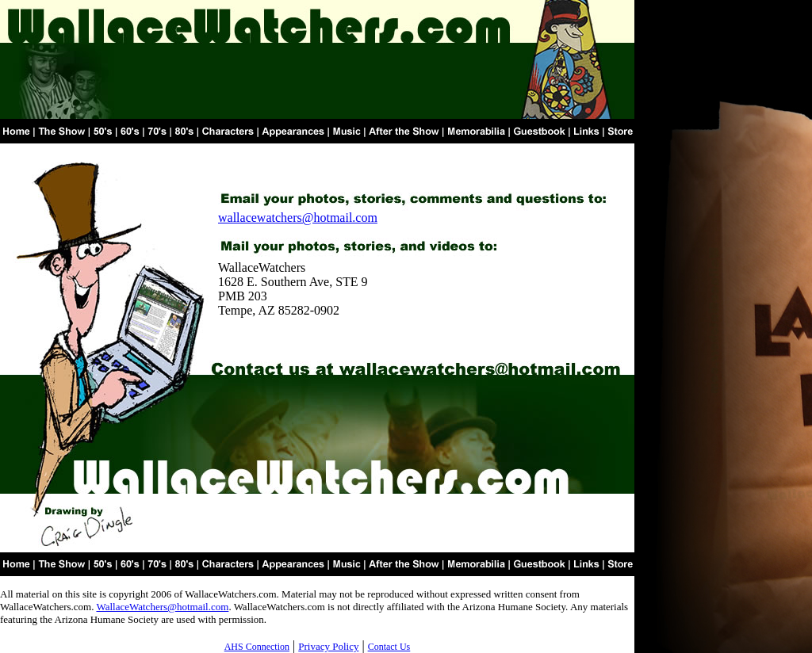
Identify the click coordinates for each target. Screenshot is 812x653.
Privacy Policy (328, 646)
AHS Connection (257, 647)
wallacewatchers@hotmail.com (298, 218)
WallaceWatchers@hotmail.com (162, 607)
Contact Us (389, 647)
